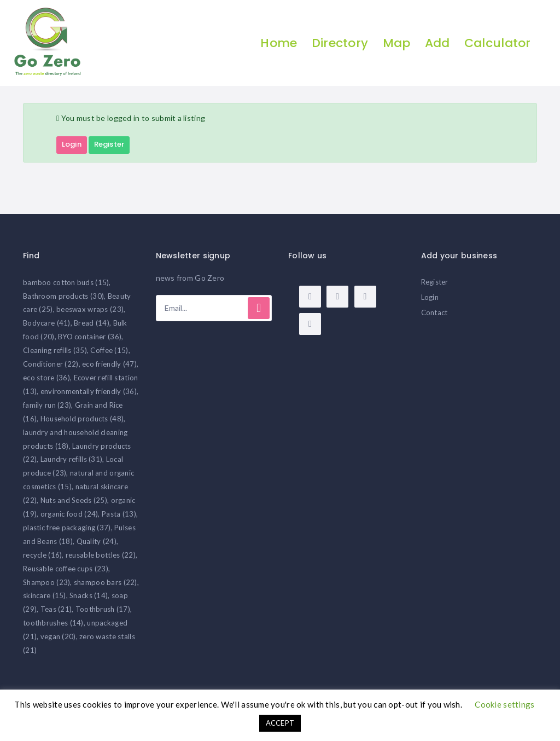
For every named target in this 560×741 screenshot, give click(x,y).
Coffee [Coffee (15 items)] (109, 351)
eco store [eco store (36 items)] (46, 378)
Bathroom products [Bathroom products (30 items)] (63, 296)
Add (436, 43)
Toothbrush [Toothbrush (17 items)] (103, 610)
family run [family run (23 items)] (47, 405)
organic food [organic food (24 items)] (69, 514)
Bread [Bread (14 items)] (92, 323)
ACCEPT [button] (280, 723)
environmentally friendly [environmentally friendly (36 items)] (89, 391)
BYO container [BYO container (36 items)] (90, 337)
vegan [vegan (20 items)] (58, 637)
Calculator (497, 43)
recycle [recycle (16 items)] (42, 555)
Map (396, 43)
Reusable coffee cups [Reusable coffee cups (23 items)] (66, 569)
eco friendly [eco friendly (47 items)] (109, 364)
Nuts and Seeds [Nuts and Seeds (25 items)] (74, 501)
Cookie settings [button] (504, 704)
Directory (339, 43)
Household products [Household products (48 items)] (82, 419)
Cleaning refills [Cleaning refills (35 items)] (55, 351)
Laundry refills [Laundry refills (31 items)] (72, 460)
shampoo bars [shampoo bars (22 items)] (106, 582)
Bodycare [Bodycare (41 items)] (47, 323)
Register (109, 145)
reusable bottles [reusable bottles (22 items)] (101, 555)
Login (72, 145)
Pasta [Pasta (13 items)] (119, 514)
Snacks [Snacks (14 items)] (89, 596)
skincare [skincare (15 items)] (45, 596)
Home (278, 43)
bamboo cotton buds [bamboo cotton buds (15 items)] (66, 282)
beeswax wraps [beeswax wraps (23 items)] (90, 310)
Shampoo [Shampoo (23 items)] (46, 582)
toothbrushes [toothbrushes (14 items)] (53, 623)
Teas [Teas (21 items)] (56, 610)
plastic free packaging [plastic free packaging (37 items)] (67, 528)
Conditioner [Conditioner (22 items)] (51, 364)
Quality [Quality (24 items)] (97, 541)
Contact (434, 312)
